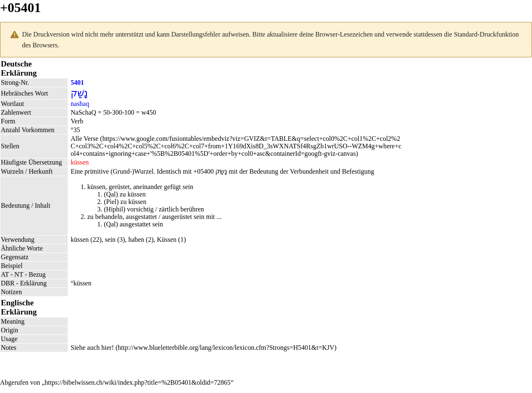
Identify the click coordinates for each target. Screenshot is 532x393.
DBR (8, 283)
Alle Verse (85, 139)
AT (5, 274)
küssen (80, 239)
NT (19, 274)
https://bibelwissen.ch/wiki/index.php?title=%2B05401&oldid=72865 (138, 382)
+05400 (203, 171)
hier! (108, 348)
